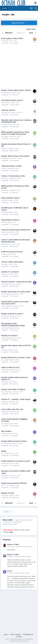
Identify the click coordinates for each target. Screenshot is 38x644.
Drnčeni (10, 571)
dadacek (6, 212)
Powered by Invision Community (19, 641)
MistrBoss (6, 158)
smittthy (6, 284)
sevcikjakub (7, 294)
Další (31, 33)
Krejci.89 (6, 463)
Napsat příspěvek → (19, 23)
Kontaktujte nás (28, 634)
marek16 (6, 328)
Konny (5, 254)
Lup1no (6, 41)
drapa (5, 124)
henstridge (7, 338)
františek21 (7, 370)
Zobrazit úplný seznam (10, 524)
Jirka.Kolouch (8, 392)
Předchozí (9, 33)
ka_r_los (6, 486)
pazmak (6, 495)
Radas (11, 556)
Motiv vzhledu (16, 634)
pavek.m (6, 264)
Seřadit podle (31, 29)
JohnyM (6, 360)
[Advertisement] (19, 67)
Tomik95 (6, 453)
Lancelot (12, 547)
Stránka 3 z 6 (21, 33)
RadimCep (7, 93)
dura (5, 168)
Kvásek (6, 382)
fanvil (5, 222)
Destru (11, 573)
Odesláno (24, 547)
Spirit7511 (6, 200)
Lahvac (6, 402)
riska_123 (6, 112)
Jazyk (6, 634)
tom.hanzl (6, 103)
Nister (5, 148)
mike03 (6, 424)
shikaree (6, 244)
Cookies (19, 637)
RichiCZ (6, 178)
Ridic (5, 434)
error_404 (6, 232)
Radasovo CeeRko (13, 544)
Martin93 (6, 412)
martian (6, 136)
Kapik (5, 350)
